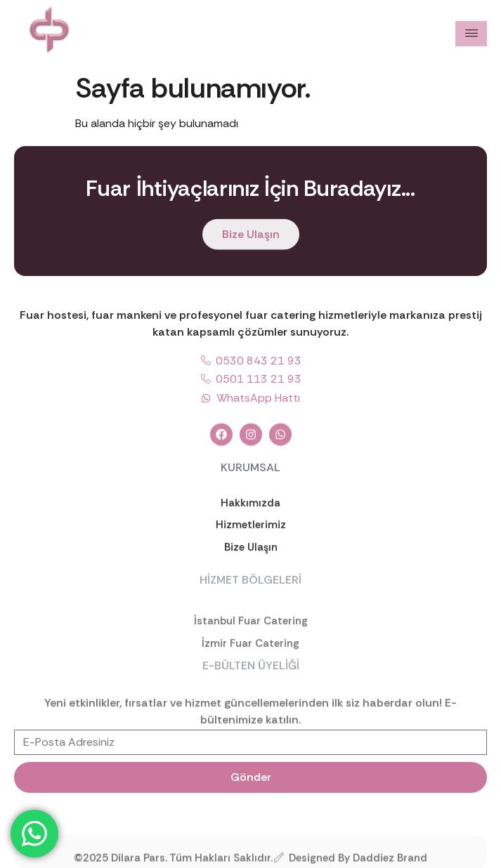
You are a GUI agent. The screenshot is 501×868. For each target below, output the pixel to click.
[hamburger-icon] (471, 34)
